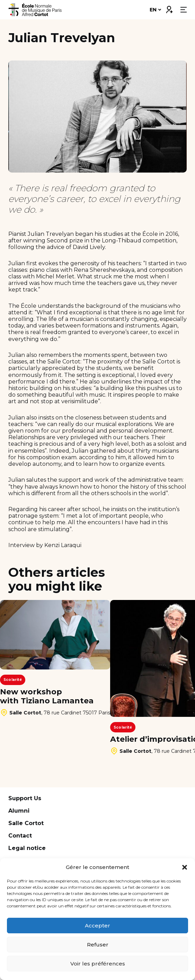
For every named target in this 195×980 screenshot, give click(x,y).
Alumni (19, 811)
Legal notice (27, 848)
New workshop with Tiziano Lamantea (47, 696)
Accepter (97, 926)
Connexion (169, 8)
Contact (20, 836)
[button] (185, 867)
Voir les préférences (98, 964)
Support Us (25, 798)
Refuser (98, 945)
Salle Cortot (26, 823)
